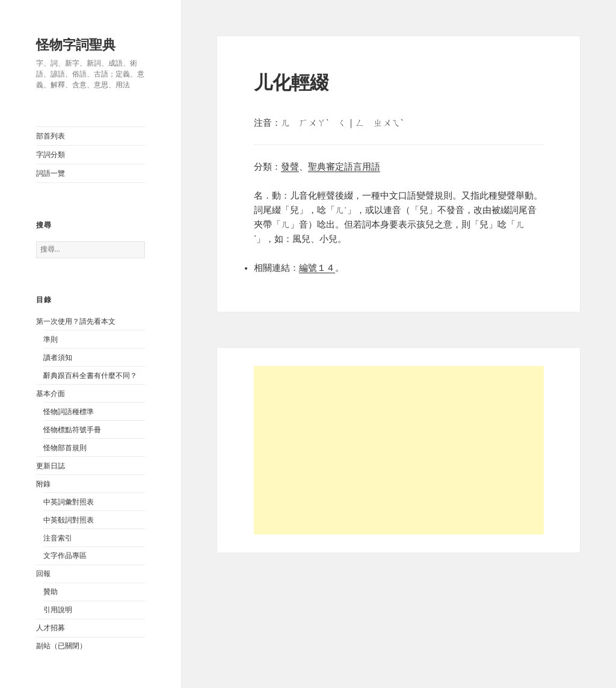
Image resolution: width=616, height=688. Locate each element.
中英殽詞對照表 (69, 520)
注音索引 (58, 538)
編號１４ (317, 268)
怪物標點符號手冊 (72, 430)
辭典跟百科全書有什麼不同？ (90, 376)
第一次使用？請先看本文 (76, 321)
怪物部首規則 (65, 448)
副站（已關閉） (61, 646)
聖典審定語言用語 (344, 167)
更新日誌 (51, 466)
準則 (51, 339)
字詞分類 (51, 155)
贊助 (51, 592)
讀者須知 (58, 358)
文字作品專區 (65, 556)
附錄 (43, 484)
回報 (43, 574)
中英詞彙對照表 (69, 502)
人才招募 (51, 628)
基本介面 (51, 394)
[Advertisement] (399, 450)
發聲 (290, 167)
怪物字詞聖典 (76, 45)
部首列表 (51, 136)
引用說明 (58, 610)
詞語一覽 (51, 173)
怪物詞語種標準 (69, 412)
